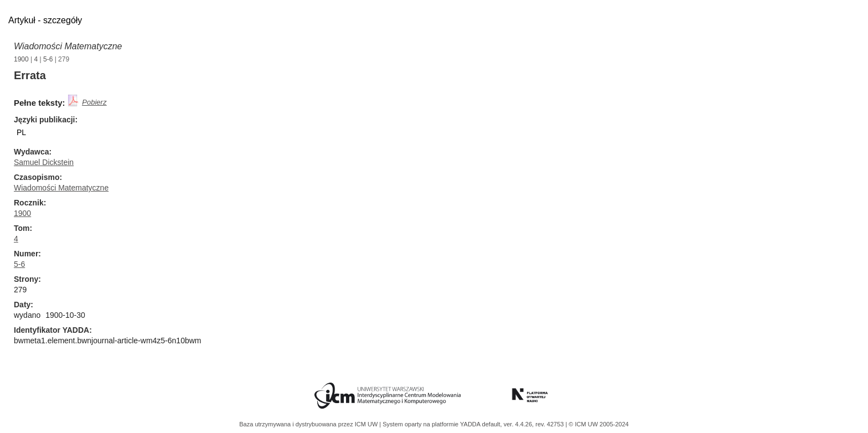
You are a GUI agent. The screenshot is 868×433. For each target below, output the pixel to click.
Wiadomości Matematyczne (68, 46)
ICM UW (367, 424)
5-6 (48, 59)
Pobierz (94, 102)
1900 (21, 59)
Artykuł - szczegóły (45, 20)
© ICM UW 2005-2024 (598, 424)
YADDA (471, 424)
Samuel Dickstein (44, 162)
